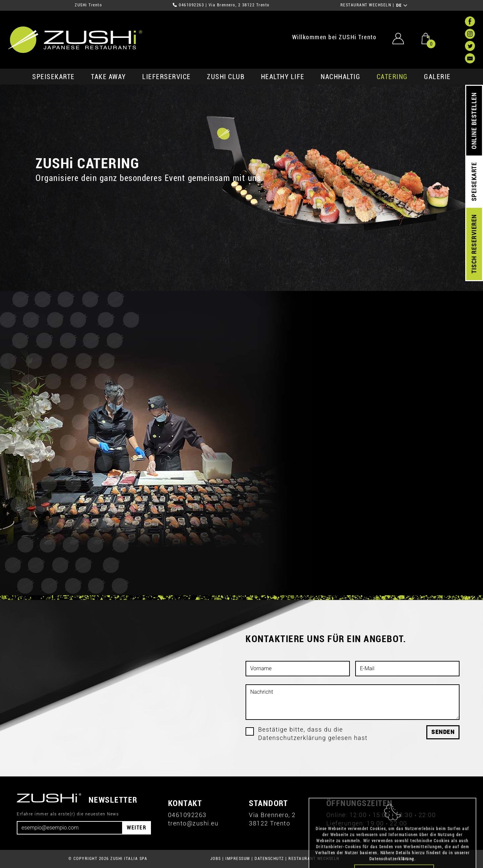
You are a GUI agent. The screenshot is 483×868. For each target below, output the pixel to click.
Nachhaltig (340, 77)
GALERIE (437, 77)
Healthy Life (283, 77)
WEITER (137, 828)
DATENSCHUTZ (269, 859)
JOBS (216, 859)
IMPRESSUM (238, 859)
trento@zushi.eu (193, 823)
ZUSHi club (226, 77)
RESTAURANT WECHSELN (366, 5)
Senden (443, 732)
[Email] (70, 828)
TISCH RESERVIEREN (474, 244)
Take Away (109, 77)
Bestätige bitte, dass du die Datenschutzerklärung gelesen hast (313, 734)
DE (402, 5)
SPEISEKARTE (53, 77)
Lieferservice (167, 77)
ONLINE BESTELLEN (474, 121)
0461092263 (191, 5)
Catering (392, 77)
